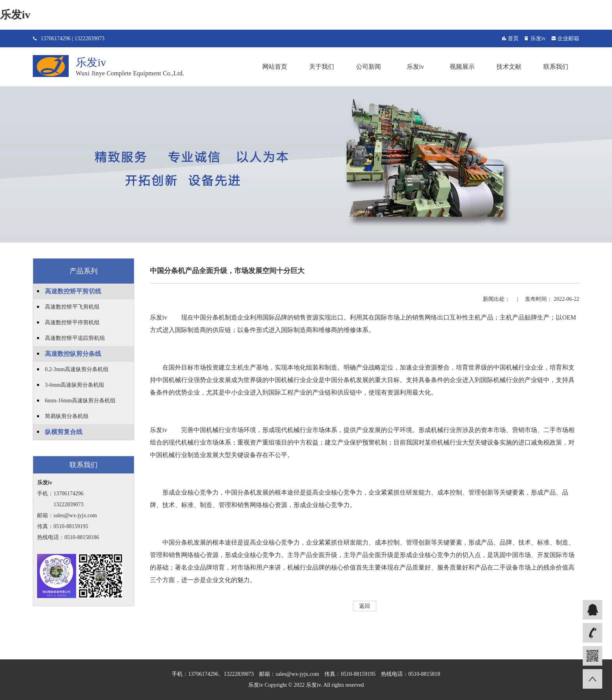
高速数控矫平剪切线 (73, 291)
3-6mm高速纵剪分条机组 (75, 385)
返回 (365, 606)
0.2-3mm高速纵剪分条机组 (77, 369)
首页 (513, 38)
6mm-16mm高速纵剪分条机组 (80, 401)
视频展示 (462, 67)
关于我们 (322, 67)
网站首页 (275, 67)
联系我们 (556, 67)
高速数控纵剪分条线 (73, 354)
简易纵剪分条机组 (67, 416)
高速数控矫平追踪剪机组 (75, 338)
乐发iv (15, 15)
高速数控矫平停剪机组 (72, 322)
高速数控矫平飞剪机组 (72, 307)
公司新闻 (368, 67)
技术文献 (509, 67)
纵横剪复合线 (64, 432)
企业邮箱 (568, 38)
